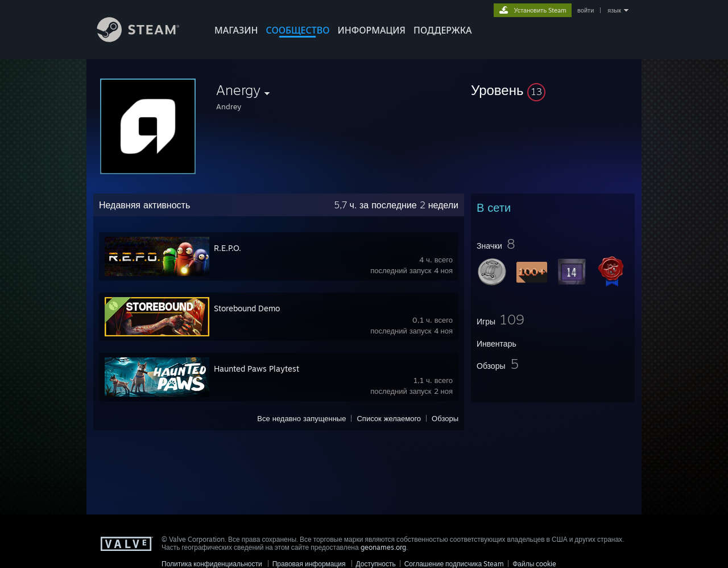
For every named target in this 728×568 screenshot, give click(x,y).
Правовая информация (309, 564)
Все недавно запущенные (301, 418)
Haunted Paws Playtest (257, 369)
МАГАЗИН (236, 30)
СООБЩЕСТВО (297, 30)
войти (586, 10)
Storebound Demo (247, 308)
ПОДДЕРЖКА (442, 30)
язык (614, 10)
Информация (371, 30)
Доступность (376, 564)
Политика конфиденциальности (212, 564)
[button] (553, 90)
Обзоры (445, 418)
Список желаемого (389, 418)
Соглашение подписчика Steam (454, 564)
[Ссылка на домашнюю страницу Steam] (147, 39)
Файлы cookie (534, 564)
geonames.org (383, 547)
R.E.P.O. (227, 248)
